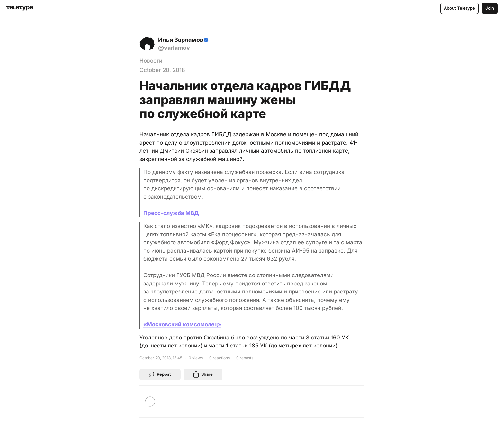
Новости (151, 61)
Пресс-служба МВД (171, 213)
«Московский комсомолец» (182, 324)
